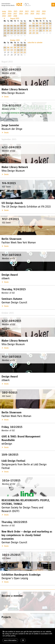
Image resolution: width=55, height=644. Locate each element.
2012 (38, 14)
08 (22, 26)
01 (22, 23)
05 (12, 26)
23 (25, 31)
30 (25, 33)
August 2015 (15, 18)
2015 (27, 14)
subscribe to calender (35, 43)
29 (22, 33)
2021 (38, 11)
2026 (10, 11)
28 (18, 33)
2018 (10, 14)
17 (5, 31)
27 (15, 33)
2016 (21, 14)
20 (15, 31)
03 (5, 26)
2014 (32, 14)
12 (12, 28)
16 (25, 28)
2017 (15, 14)
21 (18, 31)
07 (18, 26)
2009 (10, 16)
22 (22, 31)
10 (5, 28)
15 (22, 28)
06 (15, 26)
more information (10, 640)
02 (25, 23)
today (4, 11)
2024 (21, 11)
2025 (15, 11)
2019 (4, 14)
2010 (4, 16)
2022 (32, 11)
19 (12, 31)
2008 (15, 16)
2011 (44, 14)
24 (5, 33)
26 (12, 33)
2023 (27, 11)
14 (18, 28)
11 (8, 28)
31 (5, 36)
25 (8, 33)
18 (8, 31)
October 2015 (15, 40)
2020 (44, 11)
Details (6, 97)
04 (8, 26)
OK (23, 640)
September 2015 (40, 18)
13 (15, 28)
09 (25, 26)
